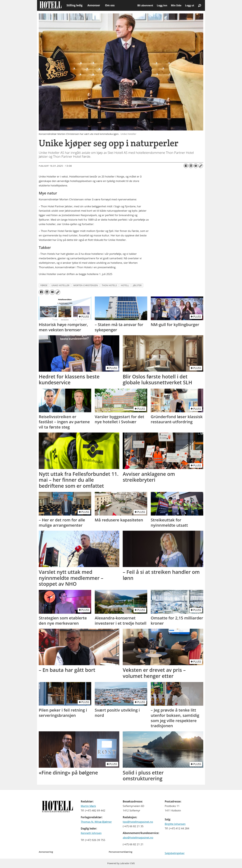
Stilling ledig (74, 5)
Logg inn (162, 5)
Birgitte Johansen (175, 824)
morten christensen (86, 285)
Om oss (110, 5)
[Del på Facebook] (186, 166)
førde (44, 285)
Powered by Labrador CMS (121, 863)
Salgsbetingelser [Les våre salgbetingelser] (175, 853)
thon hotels (109, 285)
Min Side (176, 5)
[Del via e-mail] (196, 166)
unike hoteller (60, 285)
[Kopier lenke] (201, 166)
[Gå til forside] (51, 5)
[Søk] (200, 5)
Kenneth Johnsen (91, 833)
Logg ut (190, 5)
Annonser (94, 5)
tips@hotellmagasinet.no (138, 822)
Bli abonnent (145, 5)
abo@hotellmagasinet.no (138, 837)
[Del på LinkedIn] (191, 166)
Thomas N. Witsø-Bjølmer (96, 822)
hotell (125, 285)
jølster (137, 285)
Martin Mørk (88, 806)
